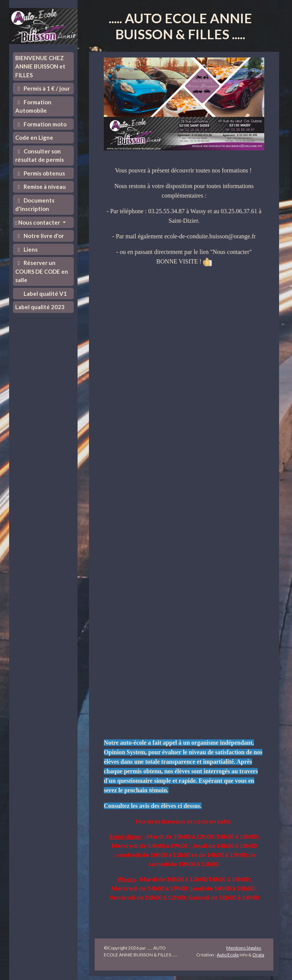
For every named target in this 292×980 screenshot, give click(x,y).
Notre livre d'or (40, 236)
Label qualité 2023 (40, 307)
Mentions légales (244, 948)
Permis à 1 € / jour (43, 88)
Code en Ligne (34, 137)
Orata (258, 955)
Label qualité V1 (45, 294)
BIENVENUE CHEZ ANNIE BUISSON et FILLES (40, 66)
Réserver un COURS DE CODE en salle (42, 271)
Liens (26, 249)
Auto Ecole (228, 955)
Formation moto (41, 124)
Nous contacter (38, 223)
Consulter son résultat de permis (40, 156)
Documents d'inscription (35, 205)
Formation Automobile (33, 106)
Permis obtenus (40, 173)
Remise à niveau (40, 187)
